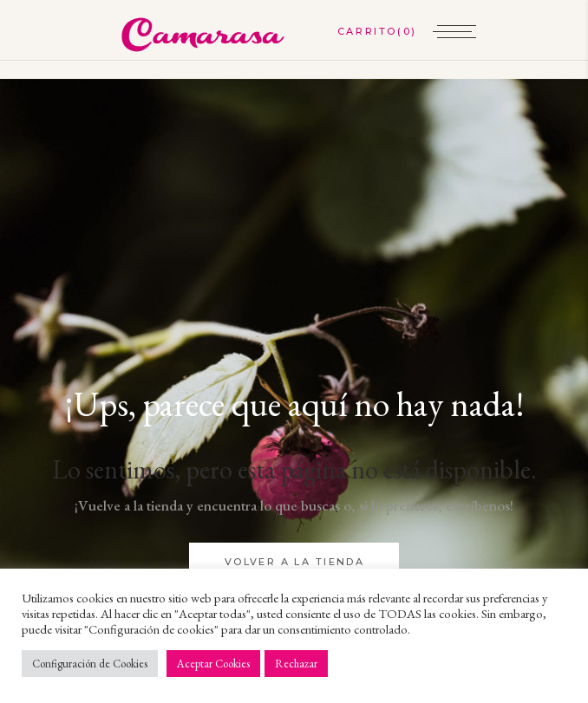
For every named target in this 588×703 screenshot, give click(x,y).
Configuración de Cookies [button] (90, 664)
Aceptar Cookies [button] (213, 664)
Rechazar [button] (296, 664)
